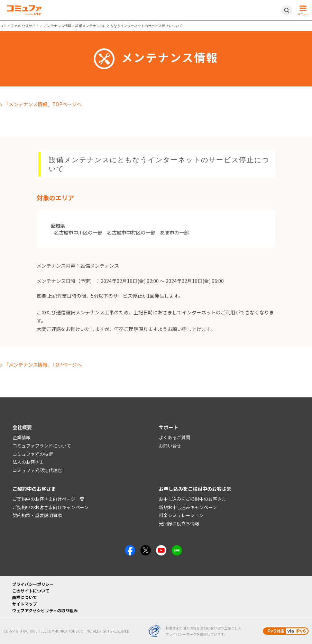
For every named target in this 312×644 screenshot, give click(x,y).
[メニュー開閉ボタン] (302, 10)
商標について (25, 597)
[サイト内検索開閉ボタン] (287, 10)
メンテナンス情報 (57, 26)
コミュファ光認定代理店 (37, 470)
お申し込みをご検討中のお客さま (192, 499)
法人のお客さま (28, 462)
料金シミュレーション (181, 515)
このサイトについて (31, 591)
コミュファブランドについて (42, 446)
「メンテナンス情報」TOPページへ (43, 104)
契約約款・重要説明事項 (37, 515)
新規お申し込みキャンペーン (188, 507)
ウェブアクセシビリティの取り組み (45, 610)
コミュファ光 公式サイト (20, 26)
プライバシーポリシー (33, 584)
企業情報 (21, 437)
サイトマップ (25, 604)
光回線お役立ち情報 (179, 523)
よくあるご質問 (175, 437)
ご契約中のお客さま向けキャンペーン (51, 507)
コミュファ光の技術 (33, 454)
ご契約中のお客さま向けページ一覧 (48, 499)
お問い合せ (170, 446)
